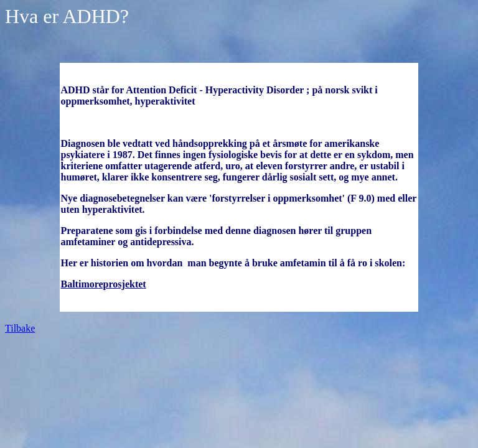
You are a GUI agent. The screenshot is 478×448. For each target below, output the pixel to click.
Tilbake (20, 328)
